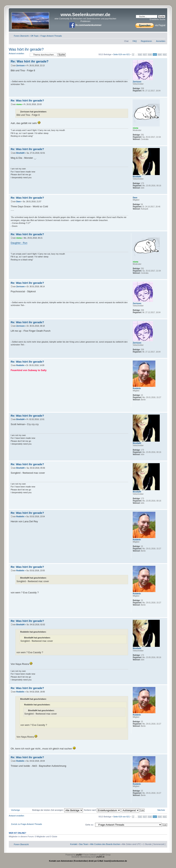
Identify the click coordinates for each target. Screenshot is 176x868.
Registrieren (146, 41)
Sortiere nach (102, 810)
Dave (19, 202)
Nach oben (164, 95)
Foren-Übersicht (21, 36)
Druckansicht (157, 35)
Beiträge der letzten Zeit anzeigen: (58, 810)
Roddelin (20, 365)
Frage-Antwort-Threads (51, 36)
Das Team (84, 844)
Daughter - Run (19, 243)
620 (160, 54)
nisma (19, 104)
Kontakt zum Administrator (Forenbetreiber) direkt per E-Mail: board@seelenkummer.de (88, 861)
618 (150, 54)
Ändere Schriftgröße (163, 35)
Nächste (161, 810)
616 (140, 54)
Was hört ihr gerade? (26, 49)
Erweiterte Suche (157, 19)
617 (145, 54)
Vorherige (15, 810)
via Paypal (150, 25)
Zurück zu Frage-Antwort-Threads (26, 824)
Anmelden (161, 41)
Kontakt (74, 844)
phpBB (79, 855)
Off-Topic (35, 36)
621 (165, 54)
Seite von (122, 54)
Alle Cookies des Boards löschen (105, 844)
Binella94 (20, 153)
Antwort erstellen (18, 55)
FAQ (135, 41)
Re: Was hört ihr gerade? (30, 61)
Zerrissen (21, 66)
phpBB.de (100, 857)
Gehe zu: (89, 825)
